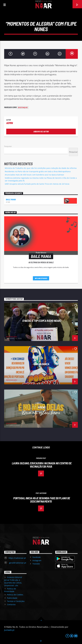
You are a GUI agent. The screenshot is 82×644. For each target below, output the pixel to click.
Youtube (36, 564)
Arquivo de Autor (41, 131)
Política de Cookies (15, 595)
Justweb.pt (9, 630)
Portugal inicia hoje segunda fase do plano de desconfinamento (42, 500)
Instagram (37, 560)
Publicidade (12, 598)
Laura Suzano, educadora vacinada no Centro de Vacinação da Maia (42, 465)
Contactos (11, 604)
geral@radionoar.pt (17, 563)
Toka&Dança (42, 364)
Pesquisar (8, 146)
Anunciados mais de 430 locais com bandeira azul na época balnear (34, 175)
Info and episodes (41, 278)
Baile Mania (11, 199)
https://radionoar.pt (17, 558)
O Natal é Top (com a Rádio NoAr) (42, 321)
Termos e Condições (16, 601)
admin (10, 123)
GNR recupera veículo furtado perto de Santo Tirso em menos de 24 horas (37, 184)
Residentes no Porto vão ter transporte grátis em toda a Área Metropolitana (38, 171)
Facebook (37, 557)
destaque (23, 108)
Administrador (12, 337)
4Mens (42, 407)
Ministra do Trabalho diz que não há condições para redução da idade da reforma (41, 168)
